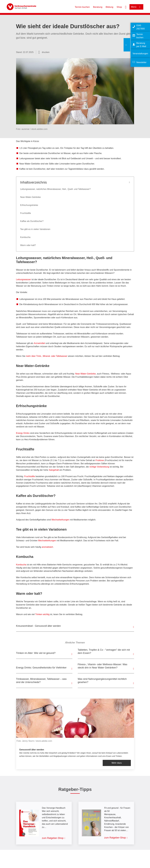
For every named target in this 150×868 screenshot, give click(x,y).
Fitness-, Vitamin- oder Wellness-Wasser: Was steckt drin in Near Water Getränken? (103, 666)
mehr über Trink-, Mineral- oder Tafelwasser (47, 356)
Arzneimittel (39, 343)
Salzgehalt (54, 470)
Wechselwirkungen (60, 520)
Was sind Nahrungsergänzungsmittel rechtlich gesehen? (102, 681)
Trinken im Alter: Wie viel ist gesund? (36, 653)
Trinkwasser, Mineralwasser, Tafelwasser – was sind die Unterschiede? (41, 681)
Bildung (109, 7)
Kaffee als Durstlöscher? (32, 221)
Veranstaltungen (140, 54)
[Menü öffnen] (136, 7)
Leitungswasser (24, 279)
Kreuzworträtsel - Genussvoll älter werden (38, 626)
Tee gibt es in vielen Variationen (35, 229)
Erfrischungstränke (29, 205)
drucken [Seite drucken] (46, 52)
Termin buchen (82, 7)
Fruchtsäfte (26, 213)
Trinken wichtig (42, 614)
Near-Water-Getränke (30, 197)
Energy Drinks (23, 433)
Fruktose (100, 460)
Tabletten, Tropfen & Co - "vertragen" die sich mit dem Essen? (104, 651)
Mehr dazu (117, 763)
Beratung (98, 7)
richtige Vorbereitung (99, 467)
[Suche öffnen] (126, 7)
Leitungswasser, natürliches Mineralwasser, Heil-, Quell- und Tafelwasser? (55, 189)
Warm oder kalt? (28, 245)
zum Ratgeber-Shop (53, 838)
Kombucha (25, 237)
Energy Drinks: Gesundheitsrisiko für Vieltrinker (41, 668)
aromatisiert (47, 547)
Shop (119, 7)
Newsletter (141, 62)
